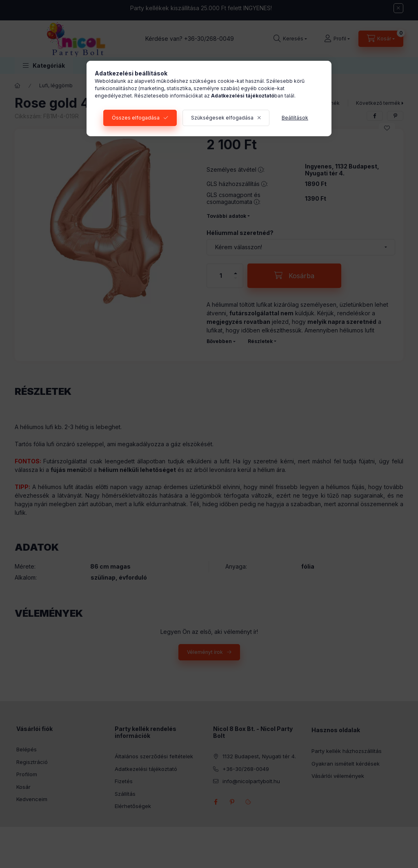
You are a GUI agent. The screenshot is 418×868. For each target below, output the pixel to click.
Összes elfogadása (136, 118)
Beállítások (295, 118)
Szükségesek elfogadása (222, 118)
